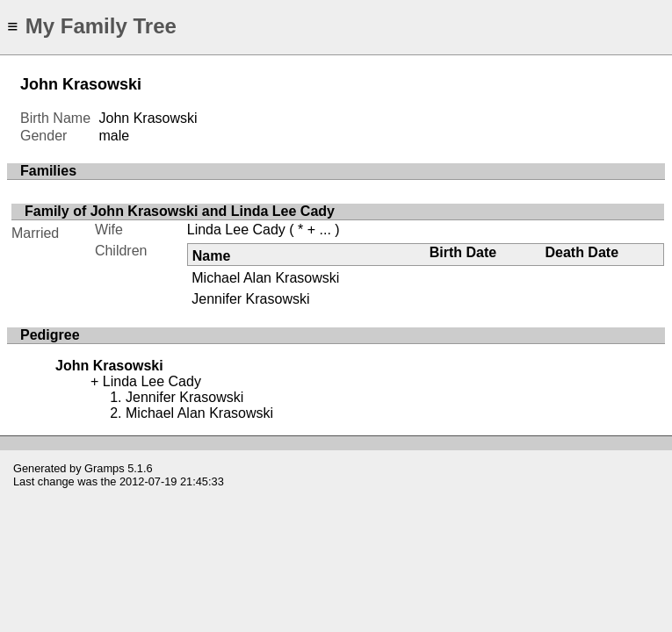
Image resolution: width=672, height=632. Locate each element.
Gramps (105, 468)
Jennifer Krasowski (250, 299)
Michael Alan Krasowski (265, 278)
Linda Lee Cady (236, 230)
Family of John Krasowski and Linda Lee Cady (180, 211)
